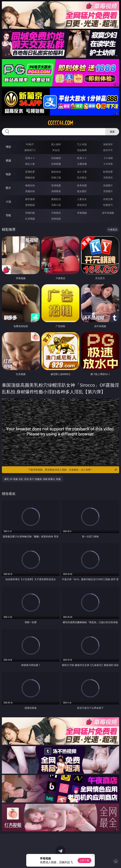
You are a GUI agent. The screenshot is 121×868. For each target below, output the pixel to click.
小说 (8, 202)
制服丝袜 (30, 177)
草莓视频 (82, 213)
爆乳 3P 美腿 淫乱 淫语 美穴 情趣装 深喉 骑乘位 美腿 (32, 479)
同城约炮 (30, 213)
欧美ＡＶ (82, 158)
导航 (8, 215)
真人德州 (56, 144)
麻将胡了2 (30, 150)
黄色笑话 (82, 205)
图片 (8, 188)
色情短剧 (56, 219)
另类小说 (56, 205)
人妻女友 (82, 199)
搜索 (112, 132)
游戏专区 (108, 144)
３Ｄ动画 (108, 158)
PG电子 (30, 144)
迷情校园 (30, 205)
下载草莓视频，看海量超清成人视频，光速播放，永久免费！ (73, 470)
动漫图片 (108, 185)
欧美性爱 (108, 172)
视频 (8, 160)
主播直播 (82, 164)
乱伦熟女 (82, 177)
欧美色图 (82, 185)
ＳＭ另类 (108, 164)
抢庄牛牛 (108, 150)
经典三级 (56, 177)
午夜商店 (56, 213)
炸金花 (56, 150)
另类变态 (108, 177)
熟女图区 (82, 191)
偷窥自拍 (30, 185)
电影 (8, 174)
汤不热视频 (108, 213)
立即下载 (84, 860)
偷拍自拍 (56, 172)
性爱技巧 (108, 205)
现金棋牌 (82, 150)
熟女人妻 (30, 164)
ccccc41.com (60, 123)
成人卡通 (82, 172)
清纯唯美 (56, 191)
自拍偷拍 (56, 158)
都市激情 (30, 199)
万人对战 (82, 144)
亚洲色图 (56, 185)
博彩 (8, 147)
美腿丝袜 (30, 191)
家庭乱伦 (56, 199)
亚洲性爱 (30, 172)
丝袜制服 (56, 164)
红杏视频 (30, 219)
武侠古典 (108, 199)
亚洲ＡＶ (30, 158)
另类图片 (108, 191)
